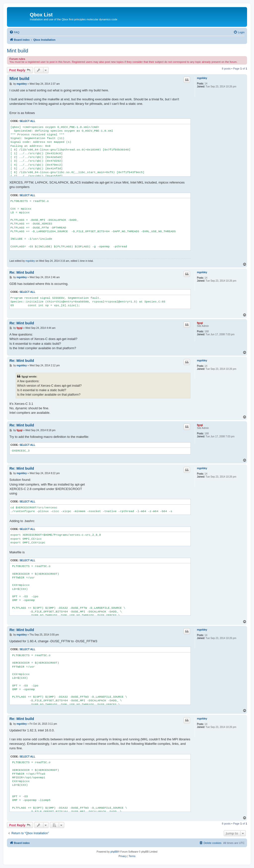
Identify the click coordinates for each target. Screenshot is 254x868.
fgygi (200, 323)
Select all (27, 121)
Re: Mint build (22, 272)
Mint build (18, 51)
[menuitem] (14, 32)
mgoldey (202, 78)
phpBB (114, 852)
